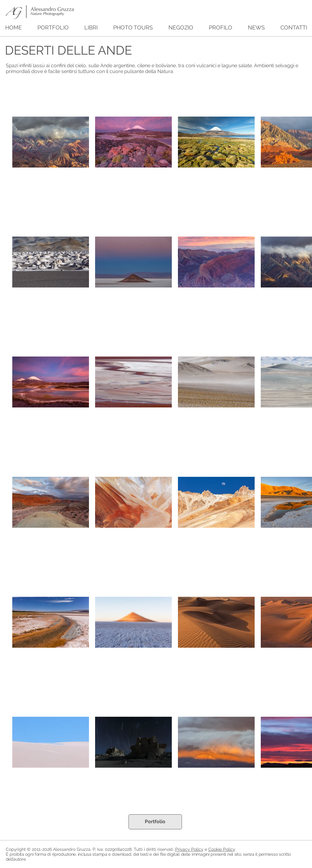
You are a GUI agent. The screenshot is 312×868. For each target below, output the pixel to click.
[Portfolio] (155, 822)
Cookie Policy (222, 849)
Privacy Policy (189, 849)
